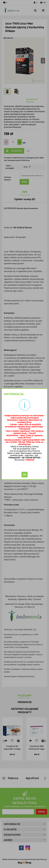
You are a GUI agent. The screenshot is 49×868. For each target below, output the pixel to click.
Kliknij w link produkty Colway (25, 446)
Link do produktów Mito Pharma (25, 451)
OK (24, 475)
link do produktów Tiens (24, 449)
